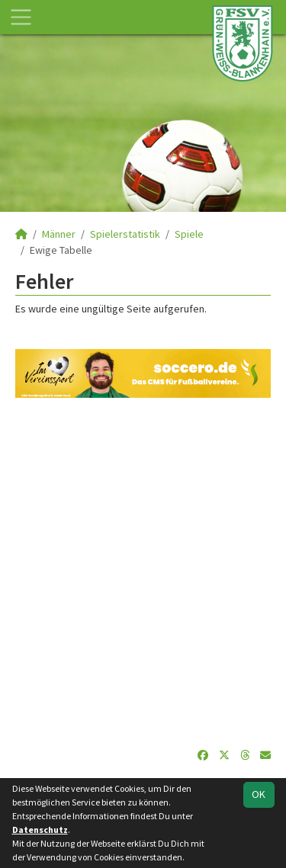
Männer (59, 234)
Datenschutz (40, 830)
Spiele (189, 234)
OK (259, 794)
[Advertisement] (143, 573)
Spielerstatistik (125, 234)
